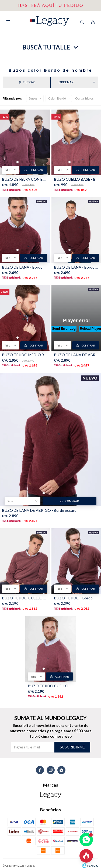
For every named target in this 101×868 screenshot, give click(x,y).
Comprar (36, 170)
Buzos (33, 98)
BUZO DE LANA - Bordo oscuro (77, 267)
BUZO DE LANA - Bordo (22, 267)
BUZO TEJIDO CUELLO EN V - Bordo (25, 598)
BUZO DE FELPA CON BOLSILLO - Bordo (25, 179)
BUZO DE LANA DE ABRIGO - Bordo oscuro (39, 510)
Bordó (57, 98)
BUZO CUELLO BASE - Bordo (77, 179)
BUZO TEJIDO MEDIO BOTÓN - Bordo (25, 355)
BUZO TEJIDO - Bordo (73, 598)
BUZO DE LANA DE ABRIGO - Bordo (77, 355)
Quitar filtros (84, 98)
